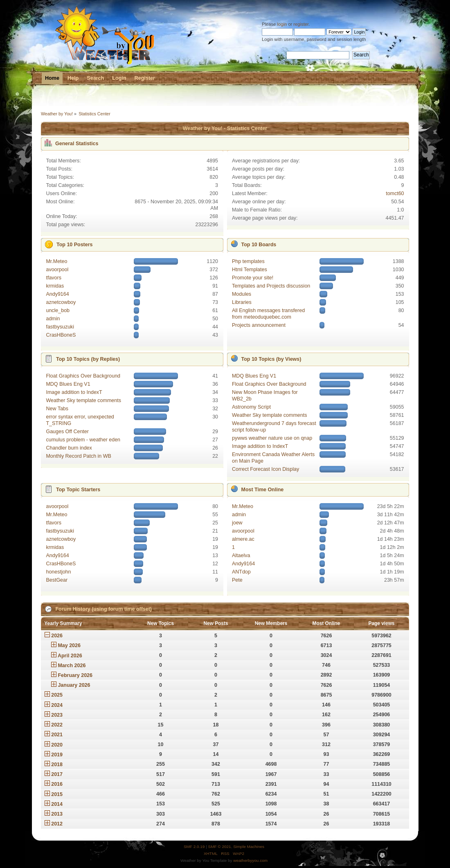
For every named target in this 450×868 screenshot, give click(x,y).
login (282, 24)
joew (237, 523)
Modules (242, 294)
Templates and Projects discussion (271, 286)
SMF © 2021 (220, 847)
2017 (57, 774)
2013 (57, 814)
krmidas (55, 286)
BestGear (57, 580)
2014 (57, 804)
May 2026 (69, 645)
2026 (57, 636)
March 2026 (72, 666)
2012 (57, 824)
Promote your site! (253, 278)
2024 (57, 705)
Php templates (248, 261)
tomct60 (395, 193)
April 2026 (70, 656)
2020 (57, 745)
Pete (237, 580)
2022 (57, 725)
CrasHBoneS (61, 335)
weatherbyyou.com (250, 860)
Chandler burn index (69, 448)
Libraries (242, 302)
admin (53, 319)
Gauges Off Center (67, 432)
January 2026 (74, 685)
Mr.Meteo (56, 261)
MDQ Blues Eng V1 (68, 384)
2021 (57, 735)
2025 (57, 695)
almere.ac (243, 539)
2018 (57, 765)
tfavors (53, 278)
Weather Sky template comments (83, 400)
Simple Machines (249, 847)
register (301, 24)
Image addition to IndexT (74, 392)
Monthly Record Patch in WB (78, 456)
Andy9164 (57, 294)
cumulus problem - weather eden (83, 440)
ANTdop (241, 572)
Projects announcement (259, 325)
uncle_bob (58, 310)
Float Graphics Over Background (83, 376)
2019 (57, 755)
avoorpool (57, 270)
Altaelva (241, 555)
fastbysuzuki (60, 327)
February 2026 (75, 675)
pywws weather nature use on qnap (272, 438)
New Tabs (57, 409)
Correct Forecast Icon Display (265, 469)
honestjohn (58, 572)
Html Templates (250, 270)
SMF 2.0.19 (194, 847)
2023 (57, 715)
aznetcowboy (61, 302)
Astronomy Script (251, 407)
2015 (57, 794)
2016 (57, 784)
